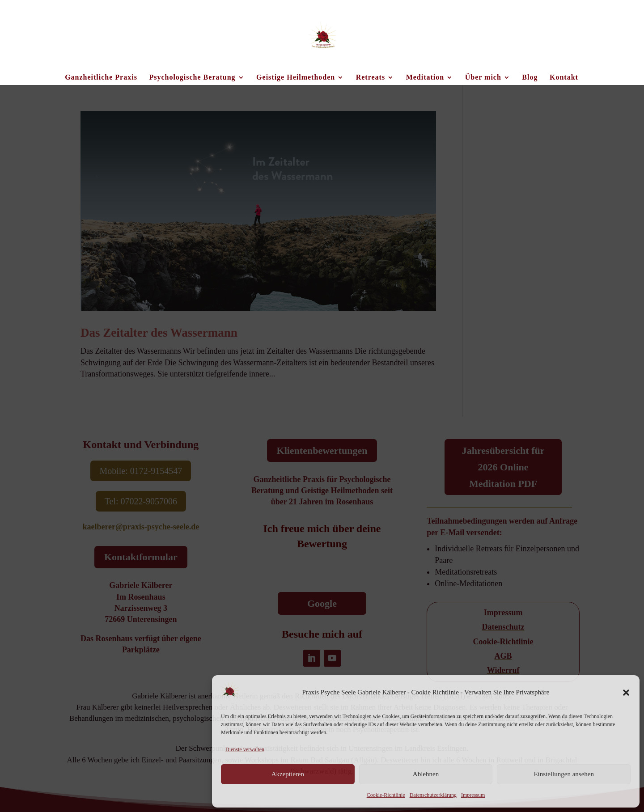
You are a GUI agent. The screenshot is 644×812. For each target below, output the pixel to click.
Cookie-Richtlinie (386, 795)
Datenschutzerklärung (433, 795)
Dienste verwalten (245, 749)
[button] (626, 693)
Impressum (473, 795)
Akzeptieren (288, 774)
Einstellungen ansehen (564, 774)
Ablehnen (426, 774)
